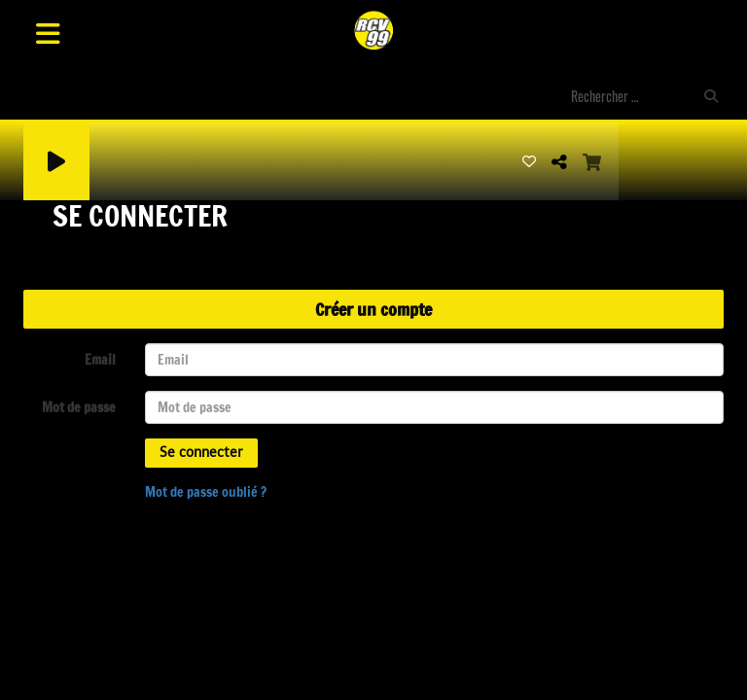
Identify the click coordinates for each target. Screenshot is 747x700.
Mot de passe (79, 407)
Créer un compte (373, 309)
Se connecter (201, 453)
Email (100, 360)
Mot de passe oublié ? (206, 492)
